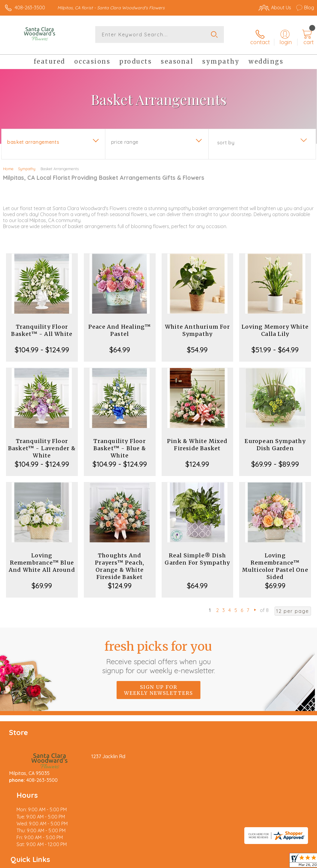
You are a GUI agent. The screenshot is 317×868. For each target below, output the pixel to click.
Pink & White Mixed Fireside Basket (197, 440)
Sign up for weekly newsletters (158, 686)
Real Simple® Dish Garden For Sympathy (197, 555)
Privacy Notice (212, 862)
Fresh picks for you (158, 653)
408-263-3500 (30, 8)
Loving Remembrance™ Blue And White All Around (42, 558)
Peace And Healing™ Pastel (120, 326)
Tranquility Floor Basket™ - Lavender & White (42, 444)
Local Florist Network (255, 862)
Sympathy (27, 164)
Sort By (226, 138)
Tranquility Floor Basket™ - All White (42, 326)
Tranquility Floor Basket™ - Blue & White (120, 444)
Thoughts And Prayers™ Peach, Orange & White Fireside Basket (120, 562)
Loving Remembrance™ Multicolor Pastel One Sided (275, 562)
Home (8, 164)
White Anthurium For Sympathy (197, 326)
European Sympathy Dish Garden (275, 440)
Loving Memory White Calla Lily (275, 326)
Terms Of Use (176, 862)
